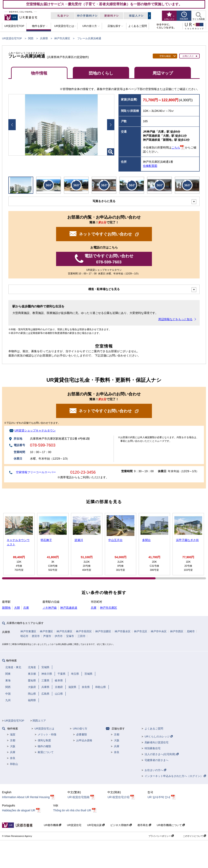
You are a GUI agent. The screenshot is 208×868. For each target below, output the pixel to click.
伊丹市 (59, 636)
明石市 (24, 636)
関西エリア (39, 721)
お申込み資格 (84, 740)
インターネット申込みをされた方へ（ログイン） (175, 776)
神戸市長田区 (84, 631)
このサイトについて (194, 836)
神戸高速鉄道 (69, 608)
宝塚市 (70, 636)
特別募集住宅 (153, 748)
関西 (31, 38)
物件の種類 (44, 746)
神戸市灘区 (46, 631)
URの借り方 (80, 729)
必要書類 (82, 734)
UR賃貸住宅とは (44, 729)
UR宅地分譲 (96, 825)
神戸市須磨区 (103, 631)
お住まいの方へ (155, 770)
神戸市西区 (177, 631)
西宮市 (36, 636)
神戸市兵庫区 (62, 38)
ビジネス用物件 (121, 825)
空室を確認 (165, 56)
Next (111, 125)
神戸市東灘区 (28, 631)
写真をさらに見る (104, 201)
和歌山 (14, 764)
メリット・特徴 (47, 734)
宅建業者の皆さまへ (157, 760)
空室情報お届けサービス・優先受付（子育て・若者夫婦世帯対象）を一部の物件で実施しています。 (104, 4)
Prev (12, 125)
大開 (17, 608)
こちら (176, 147)
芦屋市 (47, 636)
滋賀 (13, 734)
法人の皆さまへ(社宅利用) (162, 754)
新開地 (6, 608)
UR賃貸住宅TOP (12, 38)
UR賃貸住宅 (74, 825)
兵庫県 (44, 38)
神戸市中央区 (159, 631)
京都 (13, 740)
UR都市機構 (53, 825)
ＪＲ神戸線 (50, 608)
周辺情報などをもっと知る (175, 319)
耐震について (46, 752)
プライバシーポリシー (161, 836)
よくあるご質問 (154, 729)
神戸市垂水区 (123, 631)
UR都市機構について (171, 825)
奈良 (13, 758)
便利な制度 (44, 740)
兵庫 (26, 608)
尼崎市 (191, 631)
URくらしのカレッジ (159, 737)
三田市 (81, 636)
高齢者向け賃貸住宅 (157, 742)
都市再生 (144, 825)
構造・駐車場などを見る (104, 289)
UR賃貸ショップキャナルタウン (35, 430)
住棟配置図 (150, 166)
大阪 (13, 746)
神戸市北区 (141, 631)
